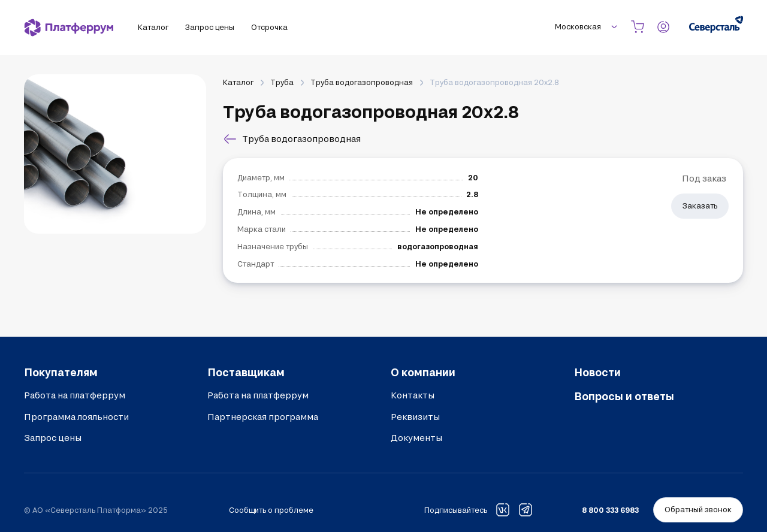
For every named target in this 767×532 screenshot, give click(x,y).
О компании (423, 372)
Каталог (238, 82)
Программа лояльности (76, 417)
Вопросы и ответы (624, 396)
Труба (282, 82)
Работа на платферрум (75, 395)
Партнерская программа (263, 417)
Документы (416, 438)
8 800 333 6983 (610, 510)
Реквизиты (415, 417)
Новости (597, 372)
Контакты (413, 395)
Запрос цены (53, 438)
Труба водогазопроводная (362, 82)
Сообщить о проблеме (271, 510)
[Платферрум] (69, 28)
